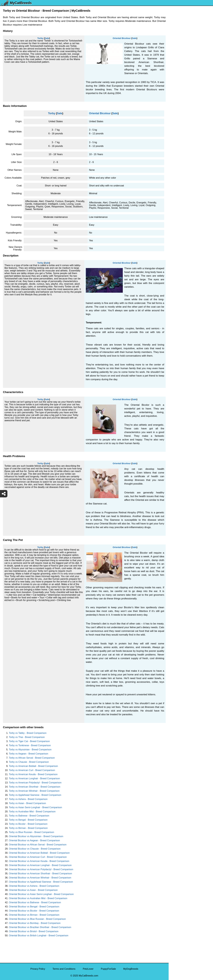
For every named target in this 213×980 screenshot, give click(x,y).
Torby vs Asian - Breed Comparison (27, 803)
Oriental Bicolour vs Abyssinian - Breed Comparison (36, 836)
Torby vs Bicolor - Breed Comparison (28, 824)
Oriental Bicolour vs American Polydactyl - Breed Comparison (41, 869)
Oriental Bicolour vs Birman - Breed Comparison (34, 915)
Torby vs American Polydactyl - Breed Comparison (35, 783)
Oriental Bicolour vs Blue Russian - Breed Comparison (37, 919)
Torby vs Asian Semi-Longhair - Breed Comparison (35, 807)
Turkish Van (177, 80)
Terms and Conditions (64, 969)
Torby (40, 38)
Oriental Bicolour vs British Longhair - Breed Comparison (39, 936)
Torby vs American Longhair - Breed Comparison (34, 778)
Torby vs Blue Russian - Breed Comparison (32, 832)
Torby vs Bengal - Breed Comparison (28, 820)
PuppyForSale (108, 969)
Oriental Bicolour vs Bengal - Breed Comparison (34, 907)
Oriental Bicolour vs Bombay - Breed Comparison (35, 923)
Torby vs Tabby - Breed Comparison (28, 733)
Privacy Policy (38, 969)
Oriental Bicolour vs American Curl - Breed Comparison (38, 857)
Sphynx (174, 154)
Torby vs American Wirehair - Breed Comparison (34, 791)
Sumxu (174, 142)
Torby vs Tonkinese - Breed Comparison (30, 745)
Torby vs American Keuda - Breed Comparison (33, 774)
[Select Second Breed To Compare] (191, 22)
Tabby (174, 136)
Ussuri (174, 61)
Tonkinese (176, 117)
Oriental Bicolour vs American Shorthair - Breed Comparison (40, 874)
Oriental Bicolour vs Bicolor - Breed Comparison (34, 911)
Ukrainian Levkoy (180, 67)
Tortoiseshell (177, 105)
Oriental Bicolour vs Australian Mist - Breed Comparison (38, 898)
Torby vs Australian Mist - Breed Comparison (32, 812)
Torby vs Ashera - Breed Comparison (28, 799)
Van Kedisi (176, 49)
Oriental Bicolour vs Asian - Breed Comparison (33, 890)
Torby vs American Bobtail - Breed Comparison (33, 766)
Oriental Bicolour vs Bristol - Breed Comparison (34, 931)
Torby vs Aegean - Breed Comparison (29, 754)
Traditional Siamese (181, 92)
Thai (173, 129)
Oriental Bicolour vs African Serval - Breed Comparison (38, 845)
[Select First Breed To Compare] (191, 16)
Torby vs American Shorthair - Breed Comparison (35, 787)
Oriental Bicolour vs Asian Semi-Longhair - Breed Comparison (41, 894)
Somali (174, 160)
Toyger (174, 98)
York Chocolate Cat (181, 43)
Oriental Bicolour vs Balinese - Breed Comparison (35, 902)
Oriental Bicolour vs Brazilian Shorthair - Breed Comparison (40, 927)
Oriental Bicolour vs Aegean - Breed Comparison (34, 840)
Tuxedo (174, 74)
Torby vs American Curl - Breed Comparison (32, 770)
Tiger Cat (175, 123)
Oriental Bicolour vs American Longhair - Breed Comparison (40, 865)
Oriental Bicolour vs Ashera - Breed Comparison (34, 886)
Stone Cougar (178, 148)
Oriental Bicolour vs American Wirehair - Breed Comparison (40, 878)
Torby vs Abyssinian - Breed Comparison (30, 750)
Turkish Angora (178, 86)
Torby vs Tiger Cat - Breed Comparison (29, 741)
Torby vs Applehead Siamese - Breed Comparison (35, 795)
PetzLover (88, 969)
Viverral (175, 55)
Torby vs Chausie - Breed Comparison (29, 762)
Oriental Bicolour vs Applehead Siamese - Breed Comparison (41, 882)
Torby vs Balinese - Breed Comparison (29, 816)
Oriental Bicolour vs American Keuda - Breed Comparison (39, 861)
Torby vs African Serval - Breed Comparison (32, 758)
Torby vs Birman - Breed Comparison (28, 828)
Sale (47, 38)
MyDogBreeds (131, 969)
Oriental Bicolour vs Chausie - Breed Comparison (35, 849)
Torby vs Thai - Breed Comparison (27, 737)
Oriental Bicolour (122, 38)
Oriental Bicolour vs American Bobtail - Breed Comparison (39, 853)
